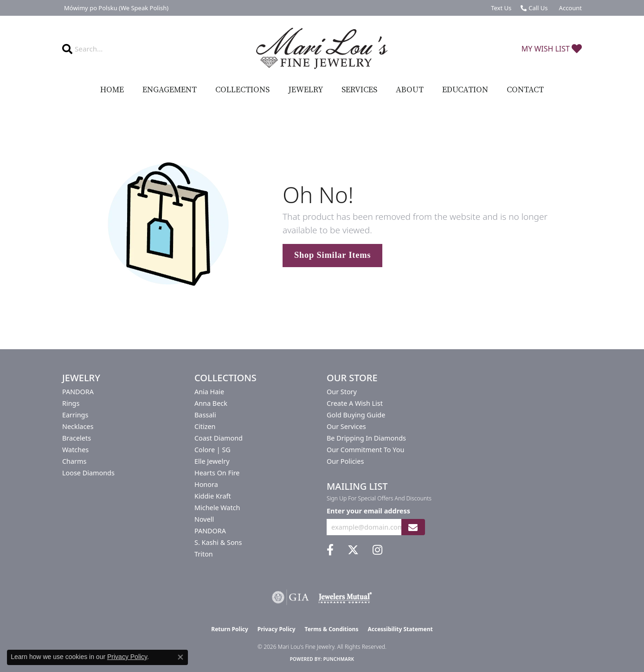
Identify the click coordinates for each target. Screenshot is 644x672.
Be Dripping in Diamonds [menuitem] (366, 438)
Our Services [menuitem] (346, 426)
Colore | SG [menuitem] (213, 450)
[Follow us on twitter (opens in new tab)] (353, 550)
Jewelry (306, 90)
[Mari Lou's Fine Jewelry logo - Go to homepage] (322, 49)
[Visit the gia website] (290, 597)
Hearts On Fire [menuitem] (217, 473)
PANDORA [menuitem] (78, 392)
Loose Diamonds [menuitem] (88, 473)
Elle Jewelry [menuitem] (212, 461)
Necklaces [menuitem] (78, 426)
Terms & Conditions (332, 629)
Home (112, 90)
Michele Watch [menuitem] (217, 508)
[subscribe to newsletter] (413, 527)
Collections (242, 90)
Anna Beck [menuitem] (211, 403)
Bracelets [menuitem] (77, 438)
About (410, 90)
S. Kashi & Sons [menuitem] (218, 542)
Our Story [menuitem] (342, 392)
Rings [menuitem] (71, 403)
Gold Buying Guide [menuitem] (356, 415)
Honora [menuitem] (206, 484)
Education (465, 90)
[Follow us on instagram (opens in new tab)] (377, 550)
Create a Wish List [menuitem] (355, 403)
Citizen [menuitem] (205, 426)
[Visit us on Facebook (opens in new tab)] (330, 550)
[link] (115, 8)
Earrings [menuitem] (75, 415)
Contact (525, 90)
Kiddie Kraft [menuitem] (213, 496)
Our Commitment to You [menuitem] (365, 450)
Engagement (170, 90)
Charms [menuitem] (74, 461)
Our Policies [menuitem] (345, 461)
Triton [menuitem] (204, 554)
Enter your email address (368, 511)
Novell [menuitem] (204, 519)
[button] (570, 8)
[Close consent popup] (180, 657)
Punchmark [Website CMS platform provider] (339, 659)
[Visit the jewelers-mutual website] (345, 597)
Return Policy (230, 629)
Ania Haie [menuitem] (209, 392)
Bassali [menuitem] (205, 415)
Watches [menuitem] (75, 450)
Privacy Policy (277, 629)
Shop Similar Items (332, 255)
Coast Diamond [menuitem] (219, 438)
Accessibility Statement (400, 629)
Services (359, 90)
